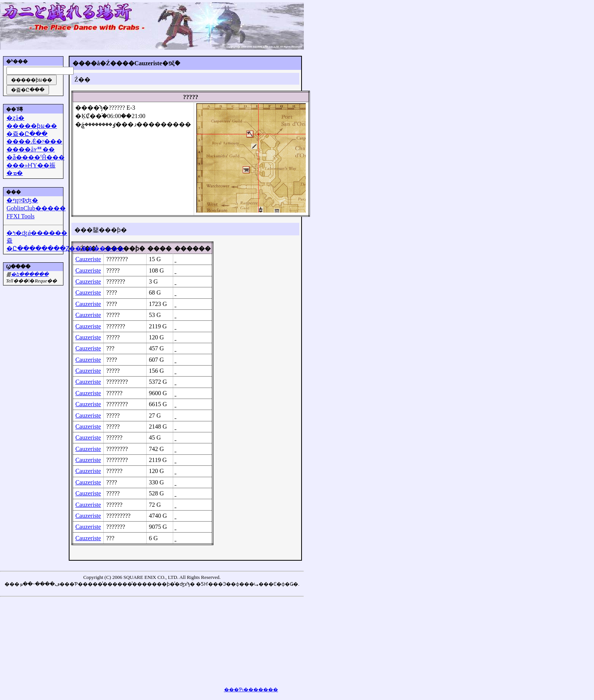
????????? (118, 516)
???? (112, 292)
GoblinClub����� (36, 208)
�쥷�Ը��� (27, 134)
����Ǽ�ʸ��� (34, 141)
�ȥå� (15, 118)
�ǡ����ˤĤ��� (36, 157)
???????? (117, 259)
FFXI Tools (21, 216)
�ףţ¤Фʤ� (22, 200)
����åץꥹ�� (31, 149)
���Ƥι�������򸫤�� (251, 690)
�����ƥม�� (32, 126)
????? (113, 270)
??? (110, 348)
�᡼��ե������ (30, 274)
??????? (116, 281)
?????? (115, 393)
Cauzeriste (88, 259)
